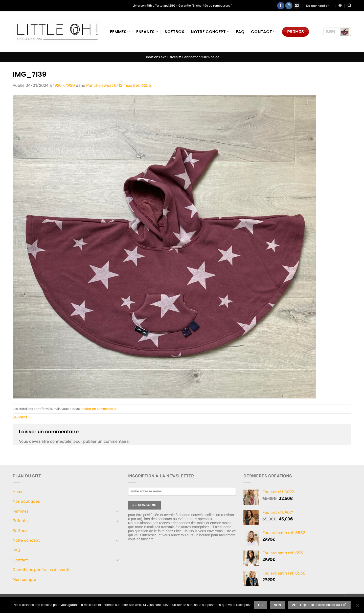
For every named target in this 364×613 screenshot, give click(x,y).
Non (277, 605)
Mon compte (24, 579)
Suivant (22, 417)
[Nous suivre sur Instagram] (289, 6)
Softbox (174, 32)
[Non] (357, 607)
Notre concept (210, 32)
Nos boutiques (26, 501)
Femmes (120, 32)
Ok (261, 605)
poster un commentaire (99, 409)
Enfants (147, 32)
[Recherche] (349, 6)
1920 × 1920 (64, 85)
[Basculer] (118, 511)
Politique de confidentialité (319, 605)
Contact (263, 32)
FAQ (240, 32)
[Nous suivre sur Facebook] (281, 6)
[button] (317, 6)
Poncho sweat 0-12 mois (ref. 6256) (119, 85)
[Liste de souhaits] (340, 6)
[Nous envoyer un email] (297, 6)
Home (18, 492)
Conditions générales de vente (42, 570)
